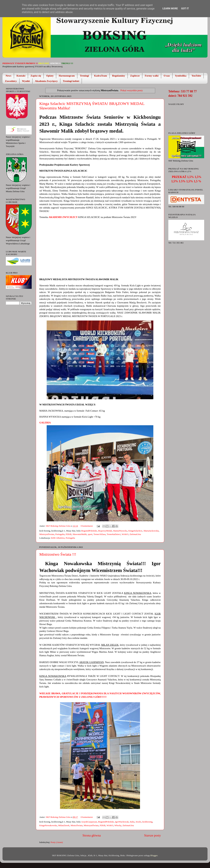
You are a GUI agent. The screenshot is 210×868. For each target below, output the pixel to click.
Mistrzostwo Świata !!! (58, 554)
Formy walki (152, 76)
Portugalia (60, 534)
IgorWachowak (122, 822)
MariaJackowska (151, 531)
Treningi (84, 76)
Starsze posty (152, 835)
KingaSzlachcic (135, 531)
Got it (185, 9)
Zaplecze (135, 76)
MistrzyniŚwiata (47, 534)
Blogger (154, 855)
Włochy (118, 825)
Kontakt (21, 76)
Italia (132, 822)
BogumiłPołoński (89, 531)
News (8, 76)
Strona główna (92, 835)
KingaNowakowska (48, 825)
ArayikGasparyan (89, 822)
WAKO (125, 534)
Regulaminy (119, 76)
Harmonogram (67, 76)
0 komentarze (87, 526)
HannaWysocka (120, 531)
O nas (167, 76)
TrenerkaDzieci (114, 534)
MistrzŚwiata (76, 825)
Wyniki (26, 81)
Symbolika (181, 76)
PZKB (69, 534)
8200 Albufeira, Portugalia (63, 538)
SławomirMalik (80, 534)
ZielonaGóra (135, 534)
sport (90, 534)
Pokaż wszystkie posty (132, 90)
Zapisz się (36, 76)
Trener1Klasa (100, 534)
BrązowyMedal (105, 531)
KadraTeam (101, 76)
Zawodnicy (11, 81)
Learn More (170, 9)
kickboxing (147, 822)
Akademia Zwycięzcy (46, 81)
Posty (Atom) (57, 842)
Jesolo (138, 822)
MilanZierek (64, 825)
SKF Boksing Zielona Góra (58, 526)
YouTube (196, 76)
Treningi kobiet (71, 81)
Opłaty (50, 76)
